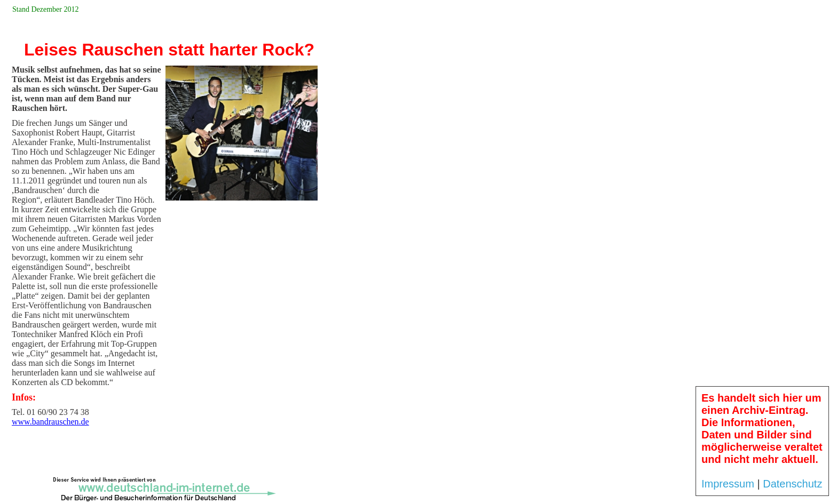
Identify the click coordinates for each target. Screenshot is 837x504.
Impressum (728, 484)
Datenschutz (792, 484)
